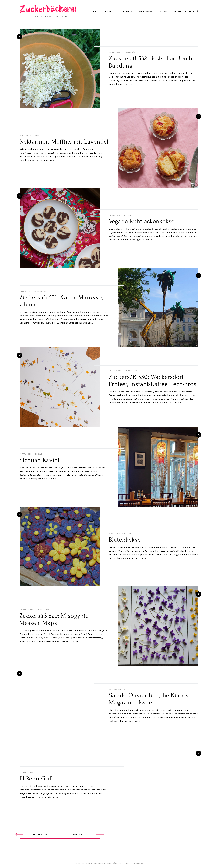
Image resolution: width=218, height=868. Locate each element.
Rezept (38, 136)
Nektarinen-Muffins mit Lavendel (64, 142)
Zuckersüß (146, 11)
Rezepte (110, 11)
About (95, 11)
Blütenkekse (125, 540)
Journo (127, 11)
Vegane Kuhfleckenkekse (142, 221)
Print (129, 689)
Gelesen (163, 11)
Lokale (178, 11)
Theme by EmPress (134, 863)
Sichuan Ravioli (40, 460)
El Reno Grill (36, 779)
